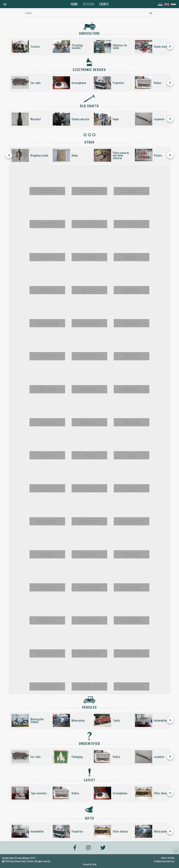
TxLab (94, 864)
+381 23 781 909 (167, 858)
